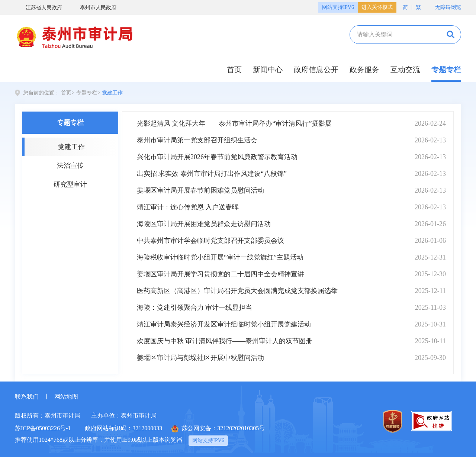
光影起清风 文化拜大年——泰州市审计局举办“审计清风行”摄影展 (234, 123)
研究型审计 (70, 184)
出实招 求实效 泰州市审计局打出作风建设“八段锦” (212, 174)
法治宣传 (70, 165)
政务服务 (364, 70)
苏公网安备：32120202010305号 (218, 429)
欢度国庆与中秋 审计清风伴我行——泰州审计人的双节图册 (225, 341)
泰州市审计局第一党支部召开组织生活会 (197, 140)
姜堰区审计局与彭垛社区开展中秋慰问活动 (200, 358)
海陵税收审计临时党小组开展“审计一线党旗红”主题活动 (220, 257)
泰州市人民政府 (93, 8)
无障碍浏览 (444, 8)
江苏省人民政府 (38, 8)
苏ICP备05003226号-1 (43, 428)
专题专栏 (446, 70)
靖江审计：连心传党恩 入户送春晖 (188, 207)
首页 (234, 70)
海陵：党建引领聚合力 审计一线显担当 (195, 308)
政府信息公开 (316, 70)
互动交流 (405, 70)
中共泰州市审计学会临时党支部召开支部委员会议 (210, 241)
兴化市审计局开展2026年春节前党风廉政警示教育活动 (217, 157)
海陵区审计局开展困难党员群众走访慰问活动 (204, 224)
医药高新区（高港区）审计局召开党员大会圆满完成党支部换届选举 (237, 291)
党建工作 (112, 93)
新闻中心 (268, 70)
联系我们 (27, 397)
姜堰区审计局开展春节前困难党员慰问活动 (200, 190)
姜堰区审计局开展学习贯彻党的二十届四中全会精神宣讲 (221, 274)
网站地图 (66, 397)
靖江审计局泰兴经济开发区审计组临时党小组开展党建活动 (224, 324)
